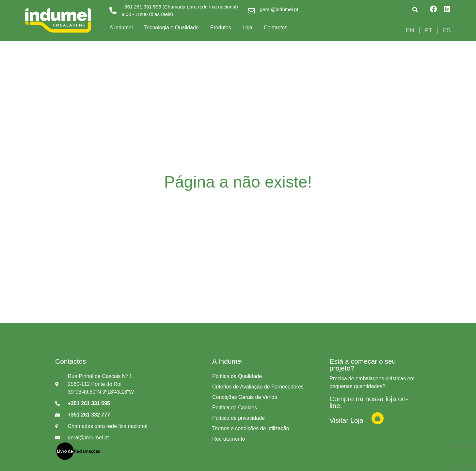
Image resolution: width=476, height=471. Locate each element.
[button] (415, 10)
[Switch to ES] (446, 30)
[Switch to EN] (410, 30)
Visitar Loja (346, 420)
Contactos (276, 28)
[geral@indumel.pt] (251, 11)
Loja (247, 28)
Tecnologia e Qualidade (171, 28)
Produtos (221, 28)
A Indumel (121, 28)
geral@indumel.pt (279, 9)
